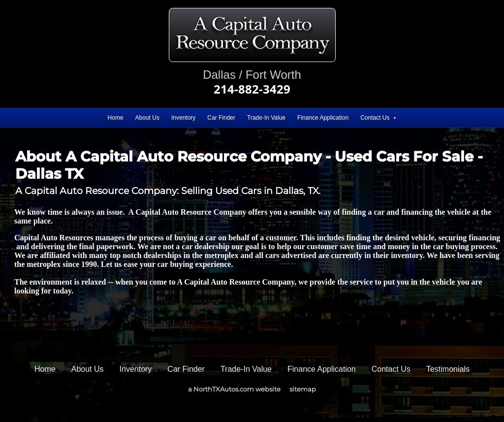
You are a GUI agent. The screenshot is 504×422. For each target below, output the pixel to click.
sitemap (303, 389)
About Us (147, 118)
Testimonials (448, 369)
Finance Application (323, 118)
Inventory (183, 118)
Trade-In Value (266, 118)
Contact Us (375, 118)
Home (116, 118)
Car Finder (221, 118)
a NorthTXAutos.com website (234, 389)
